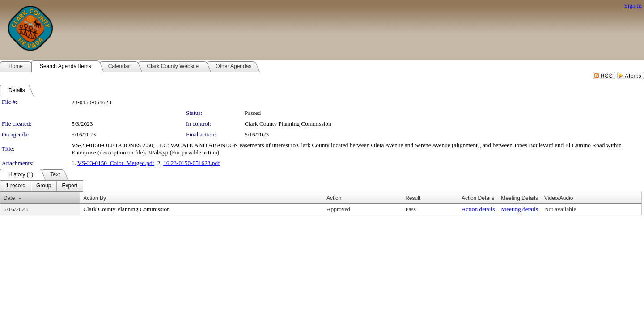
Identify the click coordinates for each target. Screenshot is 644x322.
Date (9, 198)
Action (334, 198)
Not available (560, 209)
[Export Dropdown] (70, 186)
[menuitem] (16, 186)
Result (413, 198)
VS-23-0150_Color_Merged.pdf (116, 163)
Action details (478, 209)
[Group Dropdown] (44, 186)
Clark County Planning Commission (288, 124)
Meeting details (519, 209)
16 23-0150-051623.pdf (192, 163)
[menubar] (42, 186)
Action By (95, 198)
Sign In (633, 6)
